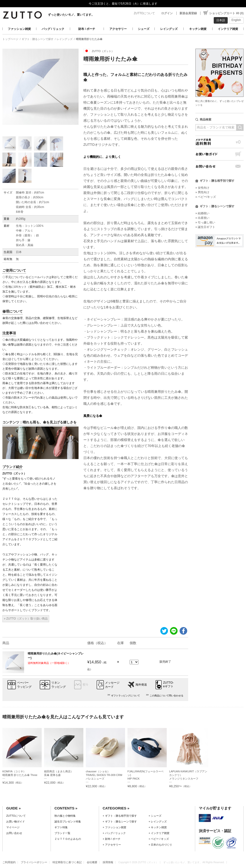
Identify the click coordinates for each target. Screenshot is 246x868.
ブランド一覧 (62, 833)
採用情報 (108, 862)
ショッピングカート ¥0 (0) (226, 13)
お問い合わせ (219, 166)
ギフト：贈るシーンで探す (38, 39)
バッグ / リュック (53, 29)
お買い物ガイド (219, 154)
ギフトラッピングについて (126, 696)
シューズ (144, 29)
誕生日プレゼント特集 (68, 821)
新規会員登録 (188, 13)
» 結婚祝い (202, 213)
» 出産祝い (202, 218)
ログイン (167, 13)
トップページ (10, 39)
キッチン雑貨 (198, 29)
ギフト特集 (61, 827)
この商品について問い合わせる (166, 696)
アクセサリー (118, 29)
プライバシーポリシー (34, 862)
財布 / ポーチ (87, 29)
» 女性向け (202, 188)
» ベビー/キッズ (206, 197)
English (236, 20)
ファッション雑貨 (19, 29)
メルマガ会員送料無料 (219, 142)
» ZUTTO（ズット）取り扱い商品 (26, 619)
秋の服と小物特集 (65, 816)
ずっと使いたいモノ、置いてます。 (71, 15)
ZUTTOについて (144, 13)
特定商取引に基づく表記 (67, 862)
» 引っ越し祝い (205, 222)
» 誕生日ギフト (205, 227)
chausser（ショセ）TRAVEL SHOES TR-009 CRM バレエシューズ (105, 775)
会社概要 (92, 862)
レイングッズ (169, 29)
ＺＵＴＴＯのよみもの (68, 839)
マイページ (13, 827)
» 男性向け (202, 192)
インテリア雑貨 (228, 29)
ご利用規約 (9, 862)
